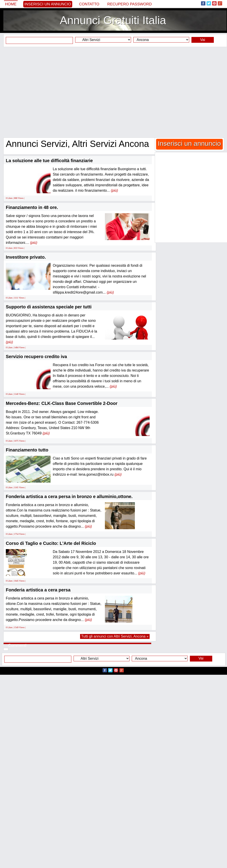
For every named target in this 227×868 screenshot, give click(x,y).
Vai (203, 40)
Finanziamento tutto (27, 450)
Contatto (89, 4)
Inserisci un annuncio (48, 4)
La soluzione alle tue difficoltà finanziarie (49, 161)
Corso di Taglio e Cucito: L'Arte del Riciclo (51, 543)
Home (11, 4)
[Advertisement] (44, 92)
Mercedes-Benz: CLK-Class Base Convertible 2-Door (62, 403)
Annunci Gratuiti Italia (113, 20)
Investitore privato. (26, 257)
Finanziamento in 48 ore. (32, 207)
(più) (115, 190)
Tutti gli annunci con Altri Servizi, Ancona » (115, 636)
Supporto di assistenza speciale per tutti (49, 307)
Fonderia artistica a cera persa (38, 590)
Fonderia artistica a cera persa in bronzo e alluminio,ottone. (69, 496)
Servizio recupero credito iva (36, 357)
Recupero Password (130, 4)
